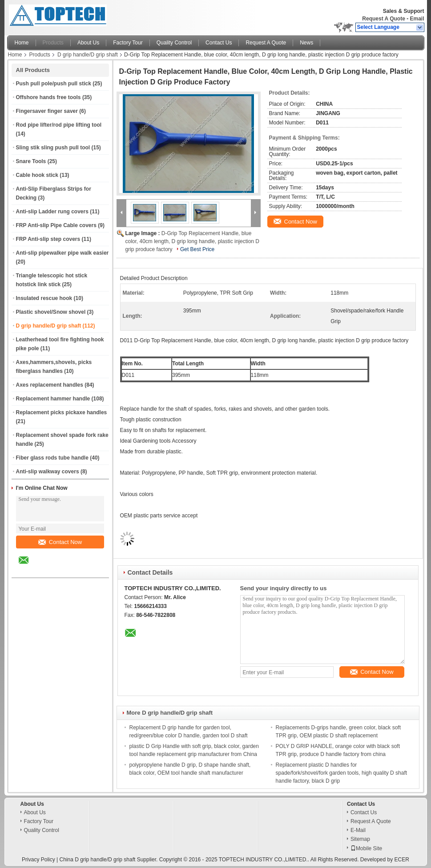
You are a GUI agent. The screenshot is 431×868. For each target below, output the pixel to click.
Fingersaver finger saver (47, 111)
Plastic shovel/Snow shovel (51, 312)
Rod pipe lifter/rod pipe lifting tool (59, 125)
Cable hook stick (37, 175)
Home (22, 43)
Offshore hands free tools (48, 97)
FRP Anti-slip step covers (48, 239)
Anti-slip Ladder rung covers (52, 212)
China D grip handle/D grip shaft (98, 860)
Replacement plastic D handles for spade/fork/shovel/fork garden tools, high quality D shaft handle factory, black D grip (342, 773)
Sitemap (360, 839)
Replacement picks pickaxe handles (62, 412)
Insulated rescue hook (44, 298)
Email (417, 19)
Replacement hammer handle (53, 399)
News (306, 43)
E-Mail (358, 830)
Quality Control (174, 43)
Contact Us (219, 43)
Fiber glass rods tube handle (52, 458)
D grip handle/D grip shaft (88, 55)
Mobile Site (366, 848)
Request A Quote (383, 19)
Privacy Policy (38, 860)
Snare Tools (31, 161)
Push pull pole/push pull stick (54, 84)
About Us (88, 43)
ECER (402, 860)
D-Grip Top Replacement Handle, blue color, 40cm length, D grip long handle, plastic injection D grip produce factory (193, 241)
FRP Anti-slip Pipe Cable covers (56, 225)
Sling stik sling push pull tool (53, 148)
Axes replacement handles (50, 385)
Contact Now (60, 542)
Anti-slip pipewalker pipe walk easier (62, 253)
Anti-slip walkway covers (48, 472)
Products (53, 43)
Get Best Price (197, 249)
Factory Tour (128, 43)
